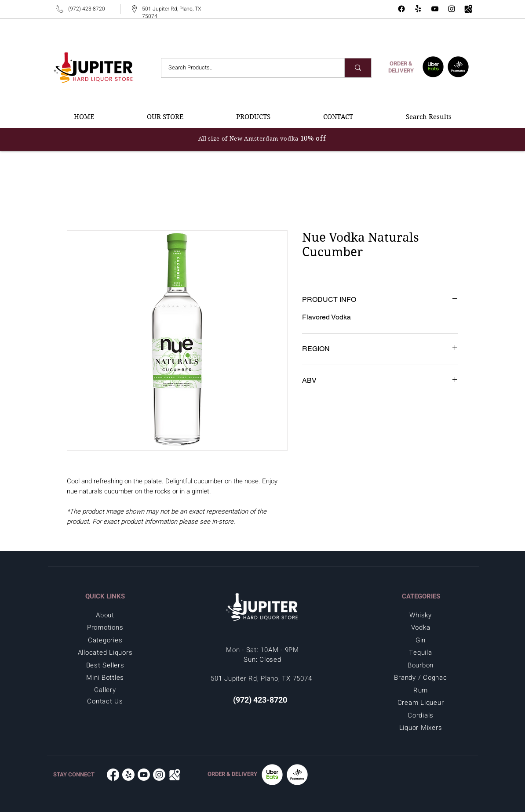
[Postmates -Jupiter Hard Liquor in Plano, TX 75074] (297, 775)
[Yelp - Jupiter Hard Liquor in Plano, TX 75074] (128, 775)
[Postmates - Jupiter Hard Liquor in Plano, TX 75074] (458, 67)
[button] (165, 117)
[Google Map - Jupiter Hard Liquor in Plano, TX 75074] (468, 9)
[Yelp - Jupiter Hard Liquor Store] (418, 9)
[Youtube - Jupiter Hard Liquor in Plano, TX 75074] (144, 775)
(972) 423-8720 (87, 9)
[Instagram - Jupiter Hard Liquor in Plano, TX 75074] (452, 9)
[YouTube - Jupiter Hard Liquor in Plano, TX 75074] (435, 9)
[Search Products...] (247, 68)
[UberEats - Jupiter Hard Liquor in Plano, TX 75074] (433, 67)
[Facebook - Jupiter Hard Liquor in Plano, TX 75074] (401, 9)
